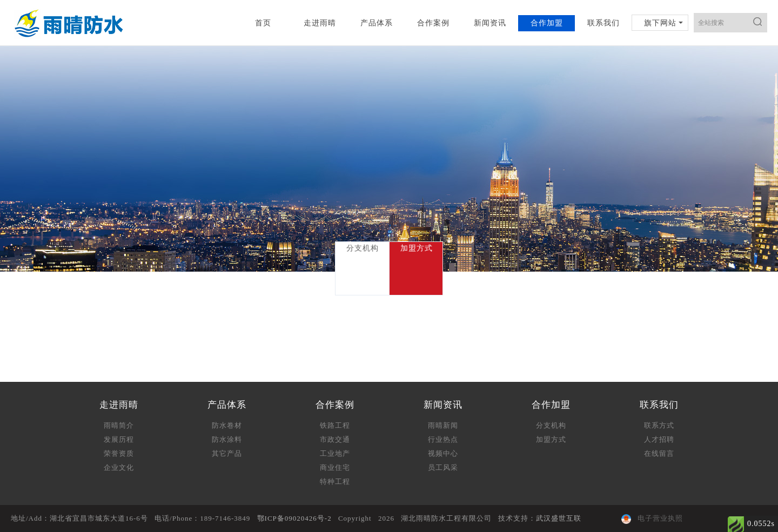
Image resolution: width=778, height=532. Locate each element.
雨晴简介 (119, 425)
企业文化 (119, 467)
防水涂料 (227, 439)
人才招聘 (659, 439)
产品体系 (377, 23)
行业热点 (443, 439)
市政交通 (335, 439)
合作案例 (433, 23)
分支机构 (551, 425)
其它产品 (227, 453)
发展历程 (119, 439)
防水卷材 (227, 425)
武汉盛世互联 (559, 518)
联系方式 (659, 425)
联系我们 (603, 23)
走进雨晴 (320, 23)
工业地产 (335, 453)
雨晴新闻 (443, 425)
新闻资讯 (490, 23)
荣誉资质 (119, 453)
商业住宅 (335, 467)
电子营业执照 (652, 518)
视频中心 (443, 453)
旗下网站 (660, 23)
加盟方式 (551, 439)
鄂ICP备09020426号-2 (294, 518)
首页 (263, 23)
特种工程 (335, 482)
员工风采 (443, 467)
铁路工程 (335, 425)
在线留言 (659, 453)
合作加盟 (547, 23)
